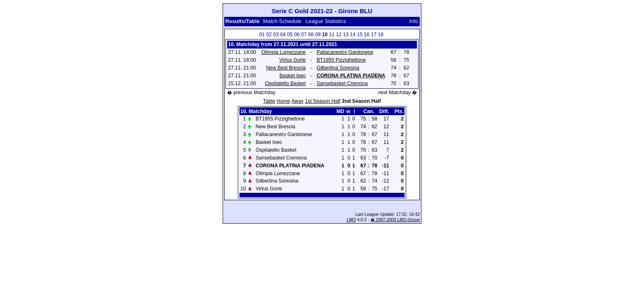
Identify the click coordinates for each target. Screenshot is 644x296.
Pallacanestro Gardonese (345, 52)
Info (414, 21)
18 (381, 35)
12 (339, 35)
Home (283, 101)
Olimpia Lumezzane (283, 52)
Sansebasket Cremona (342, 83)
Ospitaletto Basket (285, 83)
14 (353, 35)
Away (297, 101)
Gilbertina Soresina (338, 68)
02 (269, 35)
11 (332, 35)
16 (367, 35)
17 (374, 35)
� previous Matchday (251, 92)
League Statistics (326, 21)
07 (304, 35)
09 (318, 35)
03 (276, 35)
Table (269, 101)
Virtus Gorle (292, 60)
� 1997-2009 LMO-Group (395, 220)
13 (346, 35)
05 (290, 35)
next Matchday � (397, 92)
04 (283, 35)
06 (297, 35)
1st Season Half (322, 101)
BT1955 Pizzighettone (341, 60)
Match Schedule (282, 21)
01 (262, 35)
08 (311, 35)
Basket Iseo (292, 76)
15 (360, 35)
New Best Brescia (286, 68)
